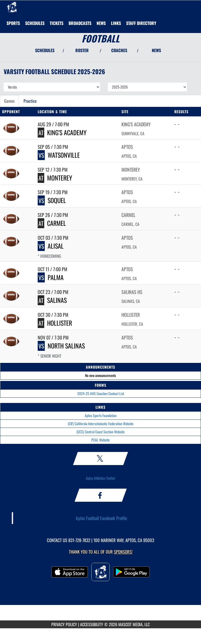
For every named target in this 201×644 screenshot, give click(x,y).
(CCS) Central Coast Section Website (100, 432)
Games (9, 101)
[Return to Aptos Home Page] (12, 7)
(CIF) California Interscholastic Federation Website (101, 424)
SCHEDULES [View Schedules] (45, 50)
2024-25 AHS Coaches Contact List (101, 393)
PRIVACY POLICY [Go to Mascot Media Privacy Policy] (64, 624)
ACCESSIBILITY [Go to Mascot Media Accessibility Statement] (92, 624)
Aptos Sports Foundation (101, 415)
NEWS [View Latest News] (156, 50)
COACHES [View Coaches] (119, 50)
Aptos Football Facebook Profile (101, 518)
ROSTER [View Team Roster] (82, 50)
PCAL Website (100, 440)
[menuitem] (35, 23)
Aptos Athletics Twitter (101, 478)
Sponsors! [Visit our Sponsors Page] (123, 552)
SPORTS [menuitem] (13, 23)
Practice (30, 101)
